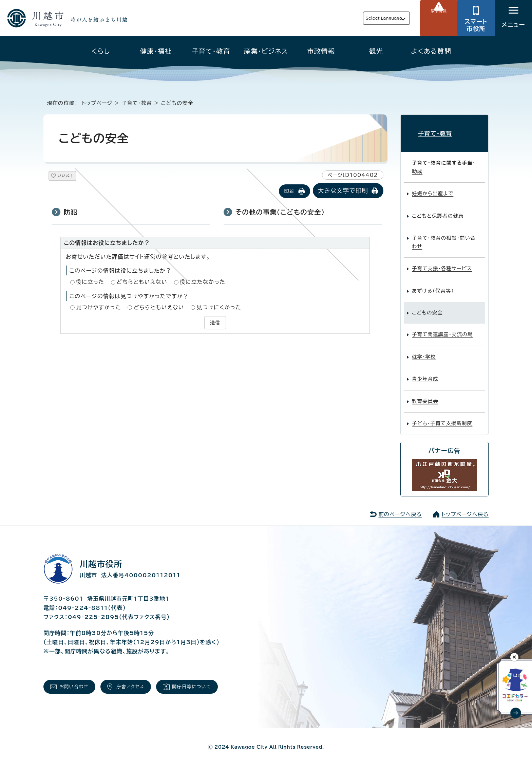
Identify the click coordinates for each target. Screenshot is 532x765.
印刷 (289, 192)
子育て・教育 (211, 51)
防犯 (71, 213)
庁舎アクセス (143, 683)
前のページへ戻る (400, 508)
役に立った (90, 283)
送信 (215, 323)
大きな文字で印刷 (343, 191)
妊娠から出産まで (433, 188)
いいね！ (74, 177)
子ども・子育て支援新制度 (442, 418)
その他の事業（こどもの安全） (280, 213)
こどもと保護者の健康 (438, 210)
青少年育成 (425, 373)
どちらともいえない (142, 283)
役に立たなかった (203, 283)
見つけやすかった (99, 308)
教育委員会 (425, 395)
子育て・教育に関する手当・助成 (444, 161)
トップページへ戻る (465, 508)
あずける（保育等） (433, 285)
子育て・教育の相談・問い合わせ (444, 236)
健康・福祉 (156, 51)
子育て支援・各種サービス (442, 263)
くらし (101, 51)
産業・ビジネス (266, 51)
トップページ (97, 103)
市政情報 (321, 51)
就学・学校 (424, 351)
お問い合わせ (79, 683)
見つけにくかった (219, 308)
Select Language (368, 18)
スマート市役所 (476, 25)
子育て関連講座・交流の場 (442, 329)
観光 (376, 51)
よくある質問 (431, 51)
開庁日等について (213, 683)
